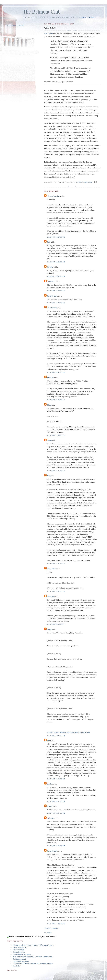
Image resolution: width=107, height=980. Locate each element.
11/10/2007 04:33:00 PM (56, 276)
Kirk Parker (51, 569)
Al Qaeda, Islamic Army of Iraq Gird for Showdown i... (34, 945)
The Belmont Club (42, 12)
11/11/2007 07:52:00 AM (56, 591)
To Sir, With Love (19, 947)
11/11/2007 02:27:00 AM (56, 291)
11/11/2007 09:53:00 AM (56, 624)
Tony (49, 476)
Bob (49, 242)
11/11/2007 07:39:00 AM (56, 564)
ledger (49, 629)
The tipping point (19, 959)
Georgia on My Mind (21, 961)
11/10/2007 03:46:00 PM (83, 182)
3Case (49, 405)
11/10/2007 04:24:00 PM (56, 237)
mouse (49, 440)
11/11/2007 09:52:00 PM (56, 801)
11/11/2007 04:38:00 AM (56, 303)
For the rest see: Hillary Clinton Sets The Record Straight (69, 732)
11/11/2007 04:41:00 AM (56, 372)
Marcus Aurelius (53, 196)
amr (48, 741)
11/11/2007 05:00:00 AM (56, 400)
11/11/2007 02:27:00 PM (56, 736)
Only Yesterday (19, 950)
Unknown (51, 281)
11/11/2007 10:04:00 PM (56, 846)
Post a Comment (52, 928)
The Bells (16, 966)
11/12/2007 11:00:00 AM (56, 923)
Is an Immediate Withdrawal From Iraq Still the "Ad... (33, 957)
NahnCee (50, 596)
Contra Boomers (19, 952)
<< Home (48, 933)
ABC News (49, 33)
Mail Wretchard (16, 26)
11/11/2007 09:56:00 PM (56, 813)
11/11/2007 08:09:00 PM (56, 779)
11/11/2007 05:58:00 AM (56, 435)
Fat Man (50, 267)
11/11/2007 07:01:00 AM (56, 471)
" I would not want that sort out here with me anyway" (33, 964)
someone (50, 377)
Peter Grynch (52, 296)
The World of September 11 (23, 954)
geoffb (49, 784)
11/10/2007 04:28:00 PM (56, 262)
